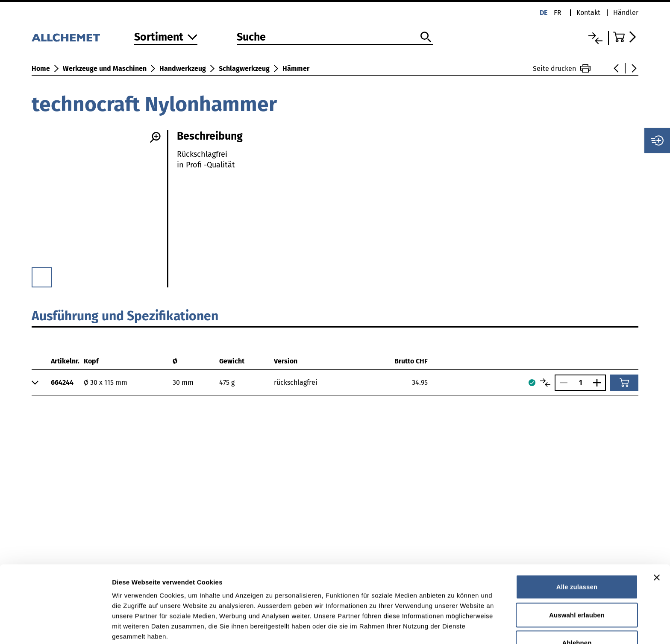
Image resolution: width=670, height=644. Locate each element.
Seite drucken (562, 68)
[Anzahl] (580, 382)
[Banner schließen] (657, 530)
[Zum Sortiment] (166, 38)
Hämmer (296, 69)
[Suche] (335, 38)
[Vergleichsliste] (595, 38)
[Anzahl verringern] (561, 383)
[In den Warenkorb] (624, 383)
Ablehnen (577, 596)
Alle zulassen (577, 540)
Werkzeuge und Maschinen (105, 69)
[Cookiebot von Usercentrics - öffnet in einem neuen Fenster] (55, 627)
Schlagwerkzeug (244, 69)
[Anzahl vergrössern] (599, 383)
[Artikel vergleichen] (545, 383)
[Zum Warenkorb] (626, 37)
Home (41, 69)
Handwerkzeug (183, 69)
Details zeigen (454, 627)
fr (558, 13)
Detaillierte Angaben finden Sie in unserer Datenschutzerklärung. (218, 599)
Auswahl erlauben (577, 568)
